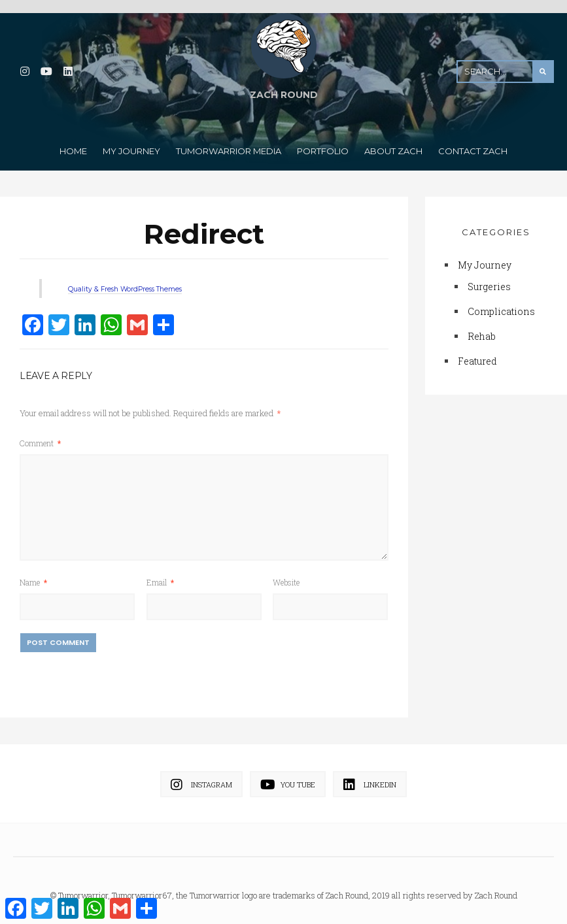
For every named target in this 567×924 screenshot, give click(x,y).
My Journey (131, 142)
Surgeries (489, 278)
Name (33, 572)
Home (73, 142)
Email (160, 572)
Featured (477, 353)
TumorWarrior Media (229, 142)
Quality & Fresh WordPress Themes (155, 279)
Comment (40, 434)
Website (286, 572)
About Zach (393, 142)
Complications (501, 303)
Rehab (482, 328)
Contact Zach (473, 142)
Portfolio (323, 142)
